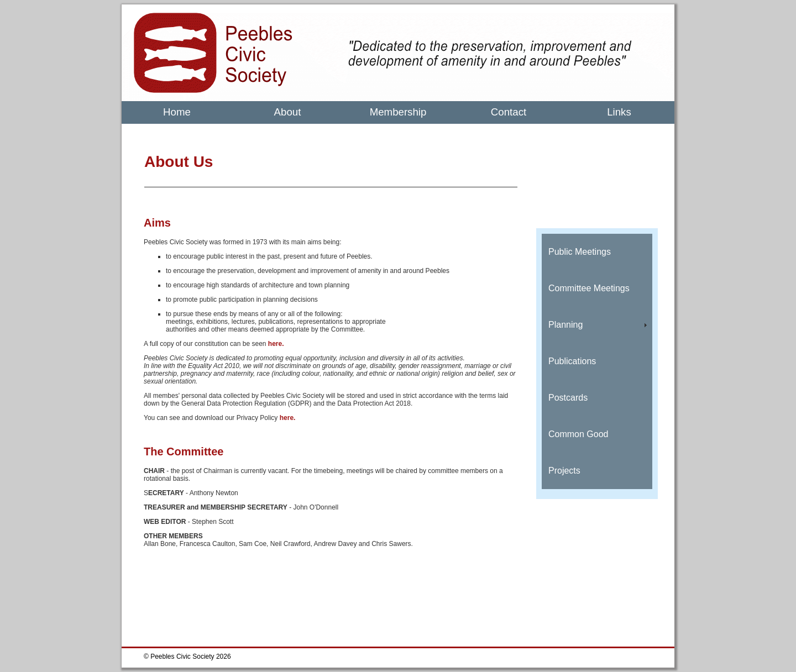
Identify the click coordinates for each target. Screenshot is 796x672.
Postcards (568, 398)
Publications (572, 361)
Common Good (578, 434)
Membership (398, 112)
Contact (509, 112)
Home (177, 112)
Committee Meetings (589, 288)
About (288, 112)
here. (276, 344)
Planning (565, 325)
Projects (564, 471)
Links (619, 112)
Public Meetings (580, 252)
